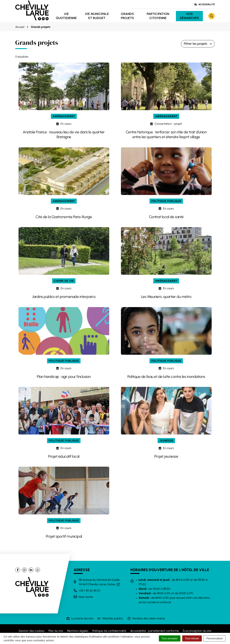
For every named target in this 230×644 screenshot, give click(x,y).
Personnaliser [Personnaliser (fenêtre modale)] (215, 638)
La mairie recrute (82, 618)
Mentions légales (78, 631)
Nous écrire (86, 597)
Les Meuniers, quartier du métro (166, 297)
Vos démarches (189, 16)
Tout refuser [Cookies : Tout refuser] (192, 638)
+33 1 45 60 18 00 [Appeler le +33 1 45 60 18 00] (89, 591)
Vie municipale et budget (97, 16)
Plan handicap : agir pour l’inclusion (64, 377)
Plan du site (56, 631)
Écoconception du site (197, 631)
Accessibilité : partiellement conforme (155, 631)
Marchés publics (113, 618)
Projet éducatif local (64, 456)
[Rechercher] (211, 16)
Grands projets (127, 16)
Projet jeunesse (166, 456)
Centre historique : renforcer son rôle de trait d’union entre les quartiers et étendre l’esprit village (166, 134)
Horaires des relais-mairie (149, 618)
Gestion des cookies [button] (32, 631)
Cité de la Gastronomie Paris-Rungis (64, 217)
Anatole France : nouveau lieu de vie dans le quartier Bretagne (64, 134)
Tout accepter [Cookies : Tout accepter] (170, 638)
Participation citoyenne (158, 16)
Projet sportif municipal (64, 536)
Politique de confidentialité (109, 631)
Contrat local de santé (166, 217)
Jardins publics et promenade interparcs (64, 297)
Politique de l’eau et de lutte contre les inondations (166, 377)
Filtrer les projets (198, 44)
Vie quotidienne (66, 16)
